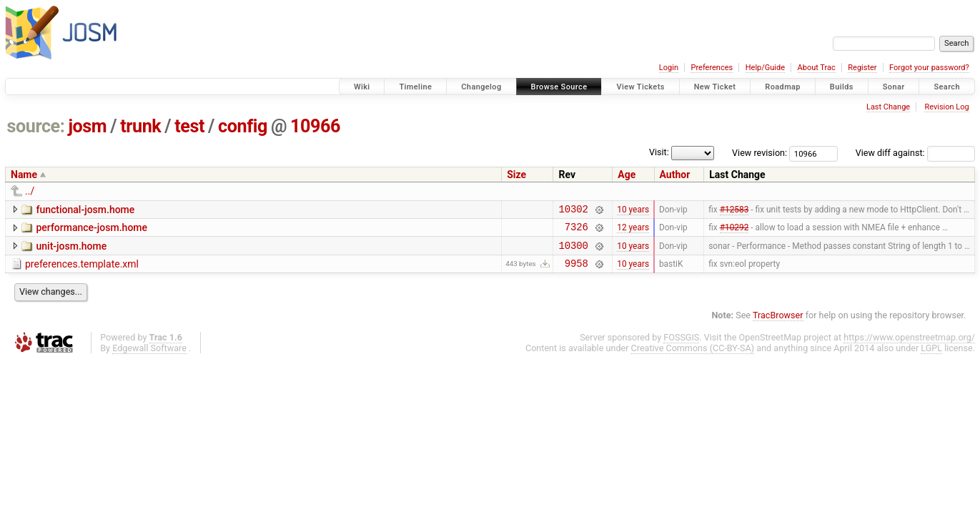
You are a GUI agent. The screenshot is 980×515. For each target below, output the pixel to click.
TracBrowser (778, 324)
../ (30, 191)
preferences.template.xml (82, 270)
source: (36, 126)
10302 (573, 211)
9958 (576, 271)
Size (516, 175)
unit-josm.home (71, 250)
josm (87, 126)
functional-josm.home (85, 210)
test (189, 126)
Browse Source (559, 87)
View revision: (759, 153)
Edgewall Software (149, 357)
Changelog (481, 87)
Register (862, 68)
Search (947, 87)
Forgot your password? (929, 68)
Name (24, 175)
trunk (140, 126)
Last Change (888, 107)
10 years (633, 210)
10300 (573, 251)
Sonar (894, 87)
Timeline (415, 87)
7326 (576, 231)
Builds (842, 87)
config (243, 126)
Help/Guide (765, 68)
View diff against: (915, 153)
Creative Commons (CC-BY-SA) (693, 357)
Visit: (659, 152)
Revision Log (946, 107)
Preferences (712, 68)
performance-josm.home (91, 230)
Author (675, 175)
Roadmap (783, 87)
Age (627, 175)
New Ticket (715, 87)
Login (669, 68)
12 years (633, 231)
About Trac (817, 68)
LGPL (931, 357)
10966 (315, 126)
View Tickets (640, 87)
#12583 (734, 210)
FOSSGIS (681, 346)
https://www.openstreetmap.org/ (909, 346)
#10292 (734, 231)
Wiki (362, 87)
